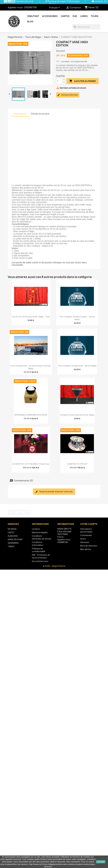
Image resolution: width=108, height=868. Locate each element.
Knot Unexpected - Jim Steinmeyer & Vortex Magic (31, 367)
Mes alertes (86, 549)
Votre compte (89, 524)
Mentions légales (40, 532)
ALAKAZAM (13, 536)
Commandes (86, 535)
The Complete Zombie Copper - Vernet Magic (77, 318)
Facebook (11, 512)
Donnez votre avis (68, 95)
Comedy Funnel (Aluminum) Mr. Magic (77, 415)
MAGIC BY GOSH (15, 539)
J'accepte (101, 862)
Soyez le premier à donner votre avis (54, 492)
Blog (30, 22)
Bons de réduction (89, 546)
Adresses (85, 542)
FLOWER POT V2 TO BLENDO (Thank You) (31, 464)
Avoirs (83, 539)
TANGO (11, 546)
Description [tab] (20, 114)
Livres (84, 16)
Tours (95, 16)
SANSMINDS (13, 543)
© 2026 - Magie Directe (54, 566)
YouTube (23, 512)
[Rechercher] (86, 27)
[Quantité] (59, 81)
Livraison (36, 529)
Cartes (65, 16)
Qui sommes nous (40, 561)
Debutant (33, 16)
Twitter (17, 512)
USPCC (11, 532)
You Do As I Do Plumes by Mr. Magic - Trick (31, 317)
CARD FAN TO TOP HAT (77, 464)
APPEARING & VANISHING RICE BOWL (31, 415)
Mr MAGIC (12, 529)
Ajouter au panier (83, 81)
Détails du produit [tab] (40, 114)
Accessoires (50, 16)
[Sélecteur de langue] (55, 8)
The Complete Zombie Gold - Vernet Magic (77, 366)
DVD (75, 16)
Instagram (28, 512)
